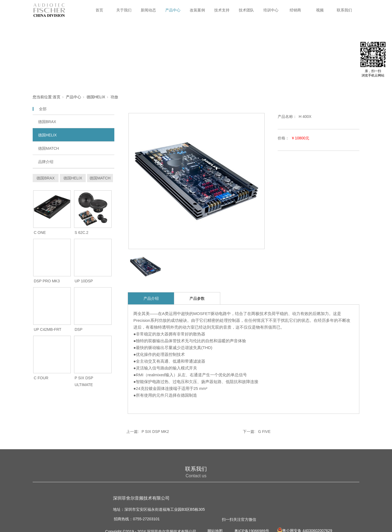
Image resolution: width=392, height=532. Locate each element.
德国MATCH (49, 148)
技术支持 (222, 10)
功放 (114, 97)
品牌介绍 (46, 162)
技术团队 (246, 10)
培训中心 (271, 10)
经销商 (295, 10)
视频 (320, 10)
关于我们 (124, 10)
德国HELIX (96, 97)
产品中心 (173, 10)
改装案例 (197, 10)
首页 (99, 10)
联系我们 (344, 10)
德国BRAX (47, 122)
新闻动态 (148, 10)
